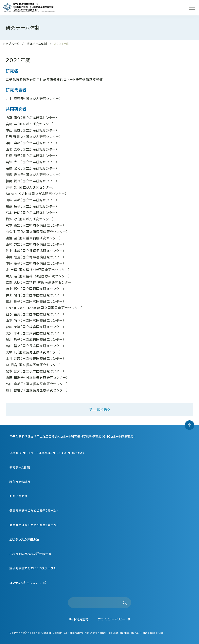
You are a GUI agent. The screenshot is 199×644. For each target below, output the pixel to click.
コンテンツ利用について (28, 583)
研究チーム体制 (37, 44)
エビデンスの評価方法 (24, 540)
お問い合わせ (19, 496)
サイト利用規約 (79, 619)
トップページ (11, 44)
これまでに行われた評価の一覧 (30, 554)
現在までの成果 (20, 482)
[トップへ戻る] (190, 425)
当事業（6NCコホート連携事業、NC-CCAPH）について (47, 453)
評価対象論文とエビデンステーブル (33, 568)
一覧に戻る (100, 409)
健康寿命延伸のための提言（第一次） (34, 511)
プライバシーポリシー (114, 619)
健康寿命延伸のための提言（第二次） (34, 525)
